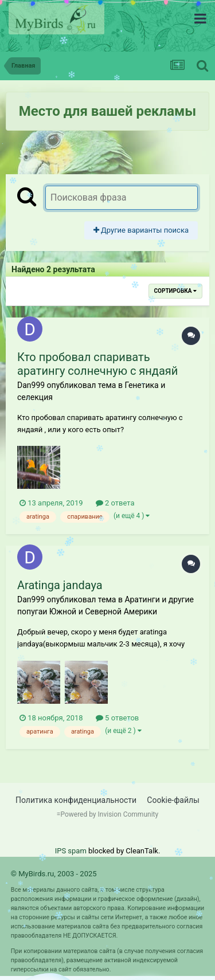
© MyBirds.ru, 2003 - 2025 (54, 874)
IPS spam (71, 851)
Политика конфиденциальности (76, 800)
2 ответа (115, 503)
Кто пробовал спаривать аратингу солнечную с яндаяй (97, 364)
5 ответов (117, 718)
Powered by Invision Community (109, 814)
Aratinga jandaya (60, 585)
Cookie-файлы (173, 800)
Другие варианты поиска (141, 230)
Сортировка (175, 291)
